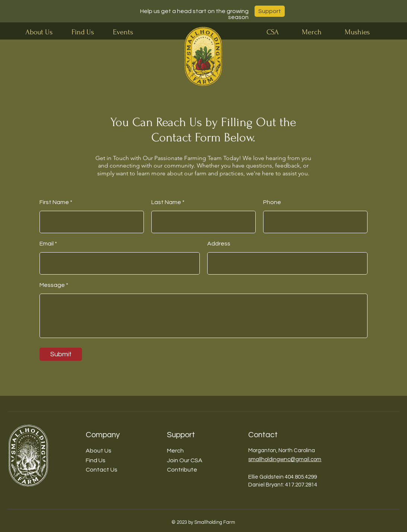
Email (47, 244)
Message (52, 285)
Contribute (182, 470)
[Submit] (61, 354)
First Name (54, 202)
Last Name (166, 202)
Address (219, 244)
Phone (272, 202)
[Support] (270, 11)
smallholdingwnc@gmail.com (285, 459)
